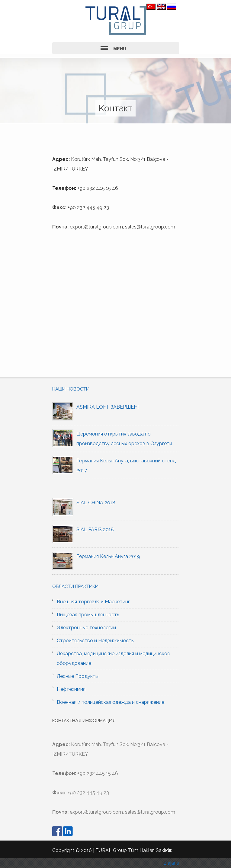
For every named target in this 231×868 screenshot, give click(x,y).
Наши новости (71, 389)
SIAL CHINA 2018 (96, 503)
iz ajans (171, 863)
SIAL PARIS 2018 (95, 530)
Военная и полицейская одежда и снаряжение (111, 702)
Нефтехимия (71, 689)
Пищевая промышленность (88, 615)
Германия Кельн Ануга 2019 (108, 556)
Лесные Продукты (78, 676)
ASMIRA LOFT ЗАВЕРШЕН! (107, 407)
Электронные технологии (86, 628)
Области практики (75, 586)
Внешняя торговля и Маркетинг (93, 602)
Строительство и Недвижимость (95, 641)
